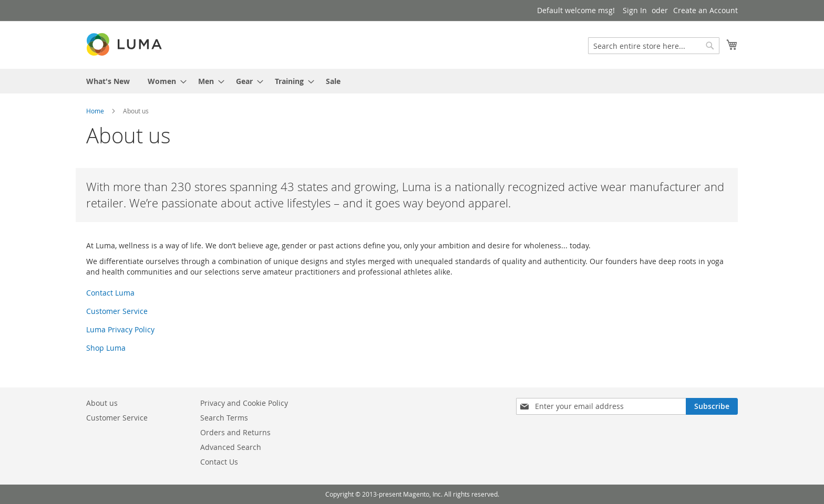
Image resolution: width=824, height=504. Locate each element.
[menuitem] (108, 81)
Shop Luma (106, 348)
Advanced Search (231, 447)
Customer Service (117, 311)
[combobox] (654, 46)
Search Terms (224, 418)
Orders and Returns (235, 432)
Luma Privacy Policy (120, 329)
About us (102, 403)
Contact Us (219, 462)
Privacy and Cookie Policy (244, 403)
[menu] (412, 81)
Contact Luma (110, 293)
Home (95, 111)
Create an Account (705, 10)
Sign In (635, 10)
